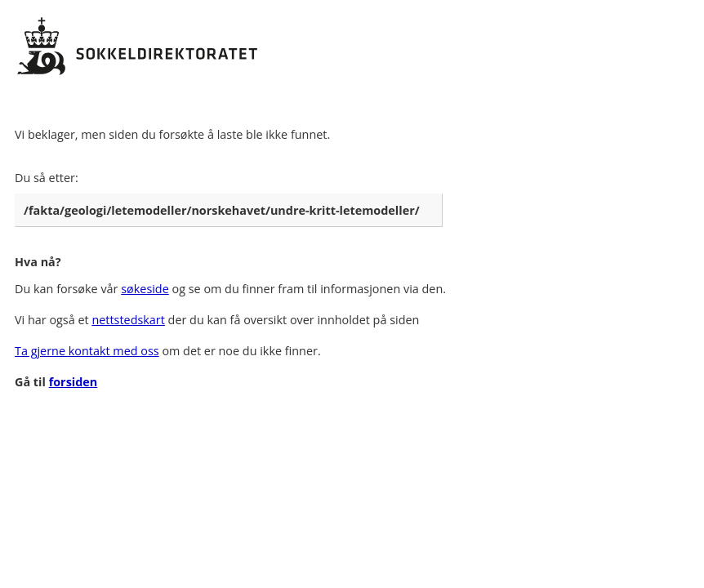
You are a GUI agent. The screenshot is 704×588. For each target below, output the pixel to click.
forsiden (74, 382)
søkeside (145, 289)
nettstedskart (128, 320)
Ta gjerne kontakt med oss (87, 351)
